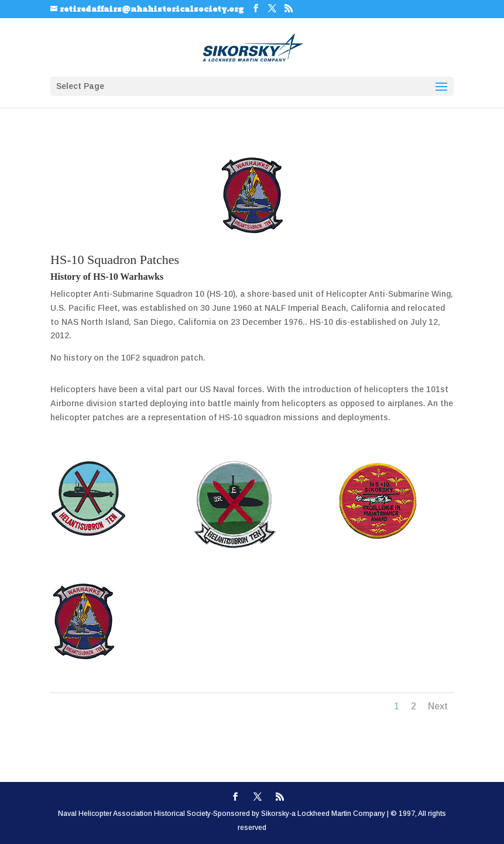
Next (438, 706)
